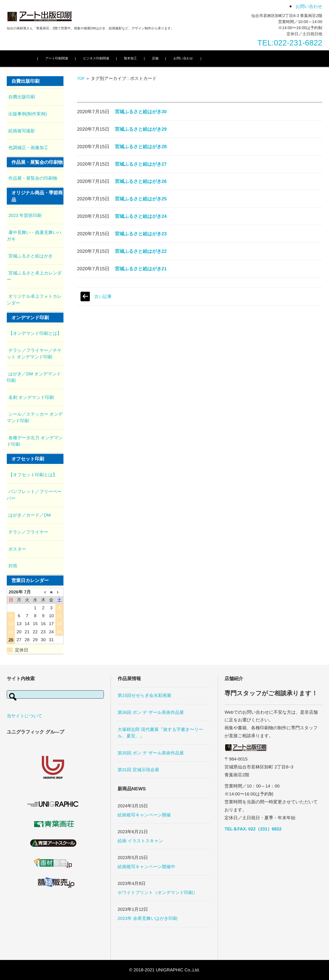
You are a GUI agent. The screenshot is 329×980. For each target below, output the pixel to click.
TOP (81, 79)
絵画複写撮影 (22, 131)
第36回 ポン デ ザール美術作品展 (151, 712)
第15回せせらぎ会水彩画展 (144, 695)
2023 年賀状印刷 (25, 215)
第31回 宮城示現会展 (138, 770)
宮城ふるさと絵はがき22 (141, 251)
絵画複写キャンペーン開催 (144, 815)
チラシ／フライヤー (28, 532)
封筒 (13, 566)
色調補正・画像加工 (28, 148)
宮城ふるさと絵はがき (31, 256)
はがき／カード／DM (30, 515)
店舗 (164, 58)
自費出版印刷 (22, 97)
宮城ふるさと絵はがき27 (141, 164)
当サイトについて (24, 716)
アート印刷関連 (65, 58)
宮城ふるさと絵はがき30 (141, 112)
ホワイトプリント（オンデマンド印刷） (157, 893)
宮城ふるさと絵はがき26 (141, 181)
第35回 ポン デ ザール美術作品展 (151, 753)
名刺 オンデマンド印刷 (31, 397)
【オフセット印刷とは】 (33, 475)
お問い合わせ (192, 58)
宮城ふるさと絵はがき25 (141, 199)
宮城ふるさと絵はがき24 (141, 216)
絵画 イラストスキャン (140, 841)
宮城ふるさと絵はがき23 (141, 234)
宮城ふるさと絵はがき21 (141, 269)
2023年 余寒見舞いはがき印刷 (147, 918)
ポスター (17, 549)
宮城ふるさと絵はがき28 (141, 147)
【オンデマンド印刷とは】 (35, 333)
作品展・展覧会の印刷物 (33, 178)
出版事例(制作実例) (28, 114)
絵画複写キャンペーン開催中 (146, 867)
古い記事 (103, 296)
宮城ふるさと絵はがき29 (141, 129)
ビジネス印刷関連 (105, 58)
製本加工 (139, 58)
